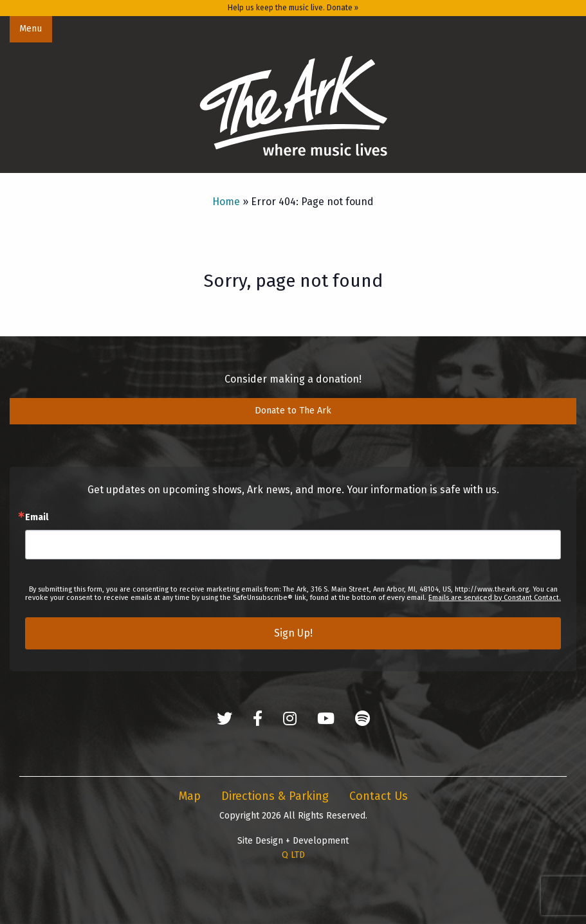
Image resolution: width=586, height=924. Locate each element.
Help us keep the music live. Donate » (293, 8)
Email (37, 518)
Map (190, 796)
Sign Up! (293, 633)
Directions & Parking (275, 796)
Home (226, 202)
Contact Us (379, 796)
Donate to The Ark (293, 411)
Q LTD (293, 855)
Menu (31, 29)
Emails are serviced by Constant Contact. (495, 598)
